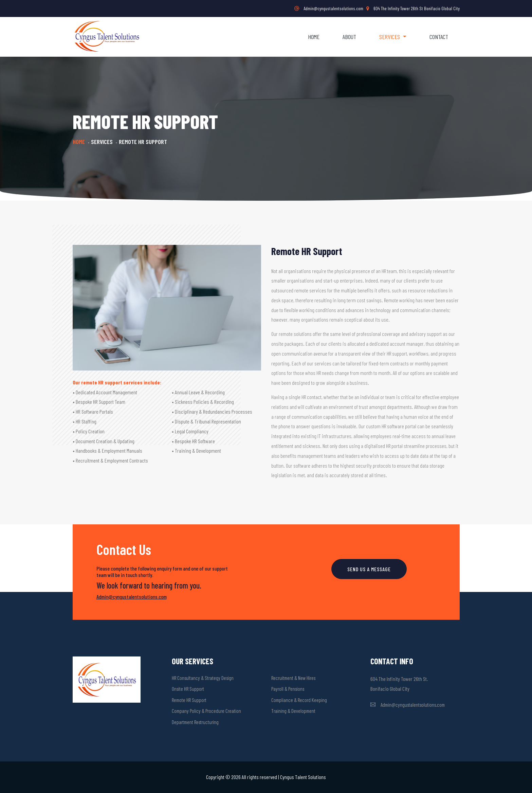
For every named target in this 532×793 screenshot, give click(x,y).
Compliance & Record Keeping (299, 700)
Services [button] (390, 37)
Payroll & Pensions (288, 689)
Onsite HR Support (188, 689)
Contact (439, 37)
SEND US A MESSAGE (369, 569)
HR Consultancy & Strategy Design (203, 678)
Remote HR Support (189, 700)
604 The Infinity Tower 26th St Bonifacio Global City (413, 8)
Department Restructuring (195, 722)
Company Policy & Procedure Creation (206, 711)
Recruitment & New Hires (293, 678)
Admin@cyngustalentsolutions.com (329, 8)
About (349, 37)
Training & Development (293, 711)
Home (314, 37)
